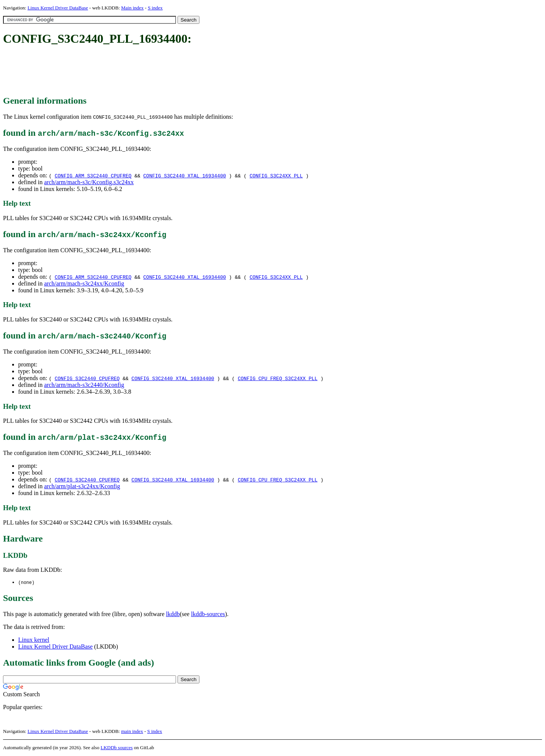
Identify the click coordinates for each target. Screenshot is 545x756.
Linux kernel (34, 640)
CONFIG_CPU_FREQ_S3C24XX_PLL (278, 378)
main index (132, 732)
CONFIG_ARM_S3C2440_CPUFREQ (93, 175)
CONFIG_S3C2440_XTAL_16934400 (185, 175)
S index (155, 8)
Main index (132, 8)
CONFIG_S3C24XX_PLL (276, 175)
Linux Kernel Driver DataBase (58, 8)
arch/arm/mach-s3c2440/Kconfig (84, 385)
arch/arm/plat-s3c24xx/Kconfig (82, 486)
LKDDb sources (117, 748)
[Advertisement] (141, 71)
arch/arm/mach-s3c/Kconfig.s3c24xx (89, 182)
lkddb (173, 614)
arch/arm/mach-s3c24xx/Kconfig (84, 283)
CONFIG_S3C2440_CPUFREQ (87, 378)
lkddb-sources (208, 614)
